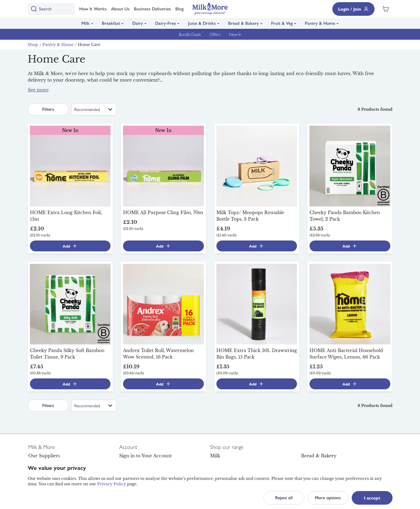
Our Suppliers (44, 456)
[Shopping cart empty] (386, 9)
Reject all (284, 498)
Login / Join (353, 9)
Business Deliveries (152, 9)
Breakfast (111, 23)
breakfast (167, 92)
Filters (48, 109)
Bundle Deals (190, 34)
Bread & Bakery (243, 23)
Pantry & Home (320, 23)
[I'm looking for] (51, 9)
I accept (372, 498)
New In (235, 34)
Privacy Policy (112, 484)
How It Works (93, 9)
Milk (85, 23)
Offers (215, 34)
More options (328, 498)
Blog (180, 9)
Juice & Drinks (202, 23)
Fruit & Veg (282, 23)
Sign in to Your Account (145, 456)
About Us (120, 9)
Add (70, 246)
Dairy (138, 23)
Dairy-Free (165, 23)
